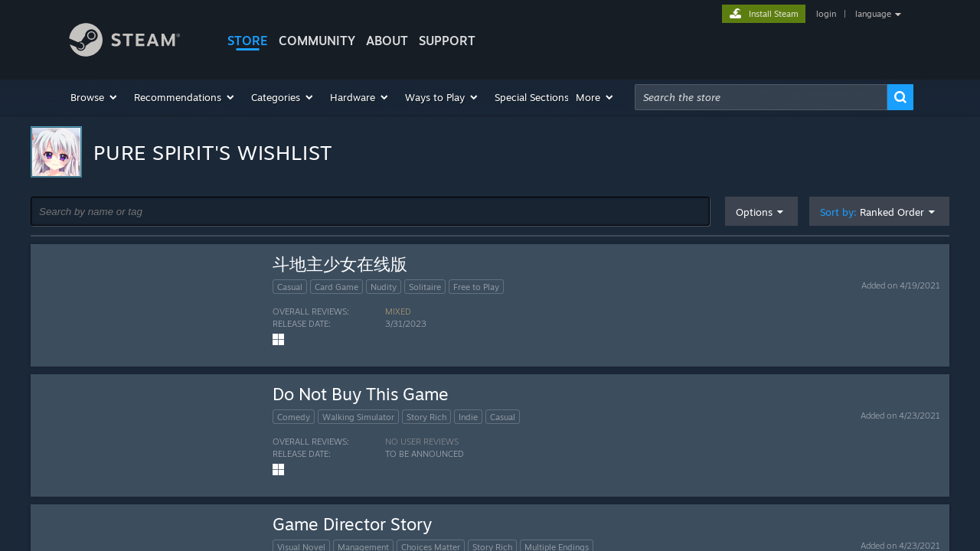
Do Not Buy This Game (361, 394)
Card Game (336, 287)
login (826, 14)
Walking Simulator (358, 417)
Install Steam (774, 14)
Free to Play (476, 287)
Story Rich (426, 417)
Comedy (294, 417)
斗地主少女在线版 (340, 264)
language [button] (873, 14)
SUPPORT (447, 41)
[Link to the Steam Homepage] (136, 42)
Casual (290, 287)
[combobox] (761, 97)
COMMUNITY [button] (317, 41)
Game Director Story (352, 524)
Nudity (384, 287)
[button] (95, 97)
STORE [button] (248, 41)
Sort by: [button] (872, 212)
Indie (468, 417)
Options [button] (754, 212)
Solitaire (425, 287)
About (387, 41)
